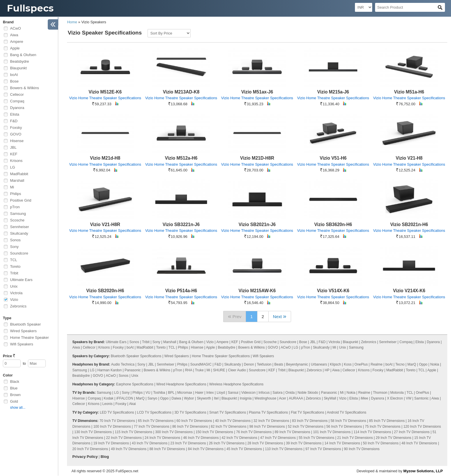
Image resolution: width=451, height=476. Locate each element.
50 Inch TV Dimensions (381, 443)
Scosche (17, 220)
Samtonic (421, 398)
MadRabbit (19, 174)
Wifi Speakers (22, 344)
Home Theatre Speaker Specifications (221, 356)
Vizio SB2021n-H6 (409, 224)
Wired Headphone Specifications (181, 384)
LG (13, 167)
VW (409, 398)
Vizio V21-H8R (105, 224)
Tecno (400, 364)
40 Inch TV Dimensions (233, 421)
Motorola (397, 393)
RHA (189, 370)
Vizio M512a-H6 (181, 158)
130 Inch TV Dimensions (93, 432)
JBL (13, 147)
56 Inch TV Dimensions (344, 427)
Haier (199, 393)
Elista (15, 114)
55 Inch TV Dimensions (316, 438)
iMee (364, 398)
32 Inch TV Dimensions (271, 421)
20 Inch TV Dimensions (90, 449)
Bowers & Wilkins (24, 88)
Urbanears (319, 364)
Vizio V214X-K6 (409, 291)
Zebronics (18, 306)
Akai (132, 404)
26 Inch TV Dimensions (227, 443)
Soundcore (19, 253)
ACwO (16, 28)
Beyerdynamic (297, 364)
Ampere (17, 42)
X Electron (395, 398)
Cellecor (17, 94)
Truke (199, 370)
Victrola (16, 293)
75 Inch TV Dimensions (383, 427)
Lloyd (221, 393)
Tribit (14, 273)
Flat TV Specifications (307, 412)
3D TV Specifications (190, 412)
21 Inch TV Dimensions (355, 438)
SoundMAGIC (201, 364)
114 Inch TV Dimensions (372, 432)
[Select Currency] (364, 7)
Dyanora (17, 108)
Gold (14, 401)
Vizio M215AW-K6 (257, 291)
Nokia (435, 364)
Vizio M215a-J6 (333, 92)
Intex (210, 393)
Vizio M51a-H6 (409, 92)
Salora (278, 393)
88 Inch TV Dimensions (167, 449)
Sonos (15, 240)
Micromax (185, 393)
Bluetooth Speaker (25, 324)
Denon (249, 364)
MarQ (412, 364)
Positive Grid (21, 200)
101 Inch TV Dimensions (332, 432)
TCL (14, 260)
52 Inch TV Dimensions (306, 427)
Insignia (245, 398)
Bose (14, 81)
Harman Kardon (109, 370)
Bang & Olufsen (23, 55)
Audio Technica (123, 364)
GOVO (16, 134)
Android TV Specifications (346, 412)
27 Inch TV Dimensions (412, 432)
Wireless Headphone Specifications (236, 384)
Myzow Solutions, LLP (423, 471)
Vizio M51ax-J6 (257, 92)
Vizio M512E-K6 (105, 92)
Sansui (233, 393)
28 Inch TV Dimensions (265, 443)
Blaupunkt (18, 68)
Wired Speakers (23, 331)
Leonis (107, 404)
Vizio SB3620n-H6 (333, 224)
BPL (171, 393)
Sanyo (152, 398)
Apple (15, 48)
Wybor (189, 398)
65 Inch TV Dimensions (156, 421)
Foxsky (16, 128)
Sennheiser (20, 227)
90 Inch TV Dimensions (362, 449)
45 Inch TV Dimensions (244, 449)
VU (148, 393)
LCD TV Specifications (154, 412)
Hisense (17, 141)
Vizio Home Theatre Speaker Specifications (105, 98)
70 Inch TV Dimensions (117, 421)
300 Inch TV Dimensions (174, 432)
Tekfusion (264, 364)
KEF (14, 154)
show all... (18, 408)
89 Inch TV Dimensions (293, 432)
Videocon (249, 393)
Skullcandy (19, 233)
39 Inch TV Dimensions (304, 443)
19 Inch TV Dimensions (111, 443)
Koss (348, 364)
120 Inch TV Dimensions (422, 427)
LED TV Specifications (117, 412)
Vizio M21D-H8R (257, 158)
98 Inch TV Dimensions (267, 427)
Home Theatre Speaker (29, 338)
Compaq (17, 101)
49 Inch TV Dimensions (129, 449)
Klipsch (336, 364)
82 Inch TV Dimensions (229, 427)
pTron (15, 207)
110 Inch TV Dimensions (284, 449)
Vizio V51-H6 (333, 158)
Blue (14, 388)
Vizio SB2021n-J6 (257, 224)
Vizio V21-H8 (409, 158)
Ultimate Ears (21, 280)
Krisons (16, 161)
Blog (105, 457)
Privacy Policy (85, 457)
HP (327, 370)
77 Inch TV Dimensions (152, 427)
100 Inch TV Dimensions (112, 427)
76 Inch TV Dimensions (254, 432)
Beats (279, 364)
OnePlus (361, 364)
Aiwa (14, 35)
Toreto (15, 266)
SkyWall (330, 398)
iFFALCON (125, 398)
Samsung (18, 214)
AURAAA (296, 398)
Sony (14, 247)
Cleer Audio (237, 370)
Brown (15, 395)
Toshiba (159, 393)
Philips (16, 194)
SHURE (219, 370)
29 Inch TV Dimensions (393, 438)
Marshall (17, 180)
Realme (376, 364)
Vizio (14, 300)
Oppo (423, 364)
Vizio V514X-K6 (333, 291)
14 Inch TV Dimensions (342, 443)
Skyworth (204, 398)
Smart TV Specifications (228, 412)
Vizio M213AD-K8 (181, 92)
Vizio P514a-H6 (181, 291)
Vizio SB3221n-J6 (181, 224)
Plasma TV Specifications (268, 412)
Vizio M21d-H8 (105, 158)
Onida (290, 393)
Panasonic (133, 370)
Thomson (380, 393)
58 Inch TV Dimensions (348, 421)
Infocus (264, 393)
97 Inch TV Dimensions (323, 449)
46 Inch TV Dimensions (201, 438)
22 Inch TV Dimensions (124, 438)
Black (15, 382)
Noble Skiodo (308, 393)
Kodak (108, 398)
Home (72, 22)
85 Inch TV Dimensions (387, 421)
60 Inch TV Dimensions (194, 421)
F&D (14, 121)
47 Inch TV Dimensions (278, 438)
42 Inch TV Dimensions (240, 438)
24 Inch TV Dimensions (163, 438)
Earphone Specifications (135, 384)
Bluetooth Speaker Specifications (136, 356)
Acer (283, 398)
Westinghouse (265, 398)
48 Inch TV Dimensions (419, 443)
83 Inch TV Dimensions (310, 421)
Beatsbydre (20, 61)
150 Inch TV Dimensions (214, 432)
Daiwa (176, 398)
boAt (14, 75)
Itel (216, 398)
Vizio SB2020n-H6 (105, 291)
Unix (14, 286)
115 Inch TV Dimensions (134, 432)
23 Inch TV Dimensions (188, 443)
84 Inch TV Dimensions (206, 449)
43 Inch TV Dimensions (150, 443)
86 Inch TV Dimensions (190, 427)
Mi (12, 187)
